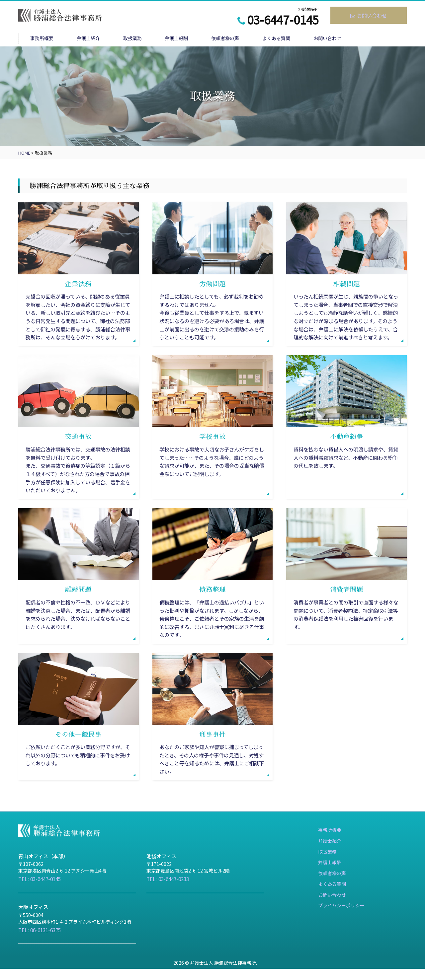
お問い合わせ (369, 15)
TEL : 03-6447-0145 (41, 890)
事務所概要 (45, 39)
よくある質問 (314, 39)
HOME (24, 154)
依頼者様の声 (256, 39)
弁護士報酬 (201, 39)
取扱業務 (149, 39)
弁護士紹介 (98, 39)
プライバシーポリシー (342, 926)
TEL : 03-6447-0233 (170, 890)
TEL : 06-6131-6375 (41, 941)
